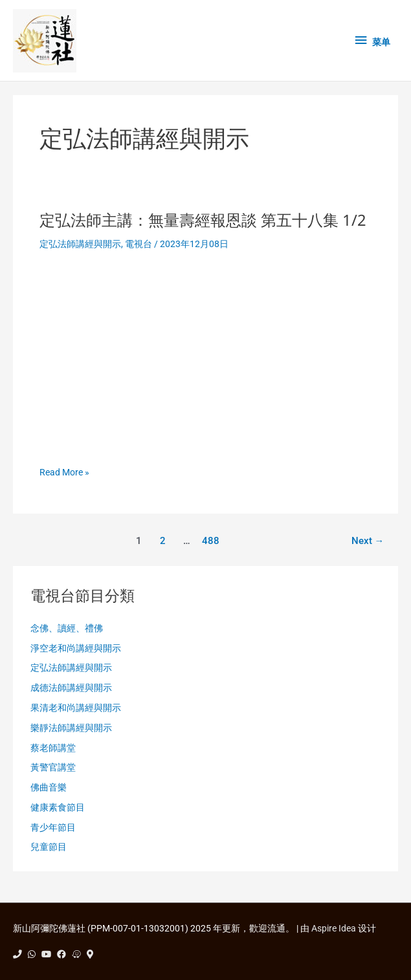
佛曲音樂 (49, 787)
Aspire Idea (334, 928)
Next (368, 541)
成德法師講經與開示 (71, 688)
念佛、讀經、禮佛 (67, 628)
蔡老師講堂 (53, 748)
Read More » (64, 473)
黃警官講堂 (53, 767)
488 (211, 541)
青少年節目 (53, 827)
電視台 (139, 244)
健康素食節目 (58, 807)
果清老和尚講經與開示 (76, 708)
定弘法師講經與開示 (80, 244)
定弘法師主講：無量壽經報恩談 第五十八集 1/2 (203, 220)
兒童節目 (49, 847)
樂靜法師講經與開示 (71, 728)
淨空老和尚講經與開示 (76, 648)
